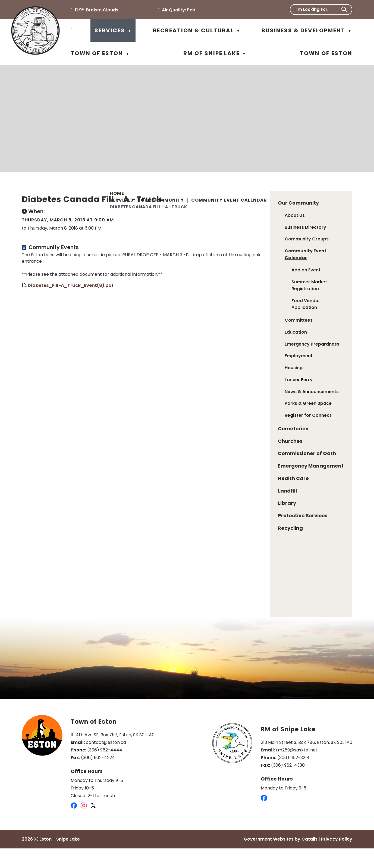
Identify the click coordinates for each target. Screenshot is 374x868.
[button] (344, 10)
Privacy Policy (337, 859)
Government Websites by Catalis (281, 859)
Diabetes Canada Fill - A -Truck (148, 207)
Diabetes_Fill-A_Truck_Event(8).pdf (159, 299)
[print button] (339, 209)
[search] (317, 9)
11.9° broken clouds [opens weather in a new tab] (97, 10)
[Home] (72, 30)
